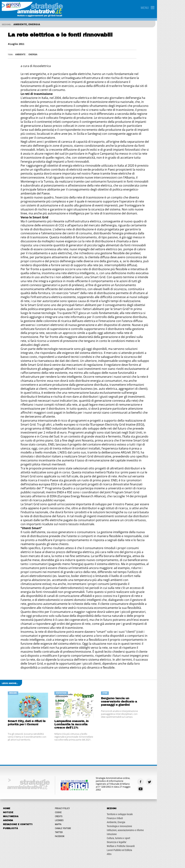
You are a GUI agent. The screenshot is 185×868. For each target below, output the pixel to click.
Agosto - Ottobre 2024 (14, 831)
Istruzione (131, 750)
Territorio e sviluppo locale (139, 731)
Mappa (68, 741)
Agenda (9, 737)
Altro (128, 770)
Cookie (68, 729)
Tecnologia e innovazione (138, 742)
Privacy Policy (72, 725)
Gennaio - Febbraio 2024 (16, 815)
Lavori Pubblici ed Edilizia (138, 766)
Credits (68, 733)
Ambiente (22, 54)
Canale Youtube (73, 745)
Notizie (9, 729)
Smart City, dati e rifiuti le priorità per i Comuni (28, 639)
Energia (34, 54)
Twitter (68, 749)
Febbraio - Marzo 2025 (15, 800)
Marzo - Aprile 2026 (13, 795)
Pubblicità (11, 745)
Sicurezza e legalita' (136, 758)
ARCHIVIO (9, 837)
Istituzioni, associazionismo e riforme (144, 746)
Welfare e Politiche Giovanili (140, 762)
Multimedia (11, 733)
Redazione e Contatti (18, 741)
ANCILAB (69, 862)
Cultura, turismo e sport (137, 754)
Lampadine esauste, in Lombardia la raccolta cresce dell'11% (86, 641)
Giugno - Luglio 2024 (14, 825)
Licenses (69, 737)
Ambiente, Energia (135, 739)
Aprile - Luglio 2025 (13, 805)
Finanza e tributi (134, 735)
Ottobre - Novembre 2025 (16, 810)
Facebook (69, 753)
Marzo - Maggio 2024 (14, 820)
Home (7, 725)
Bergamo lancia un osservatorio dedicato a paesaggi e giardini (137, 618)
